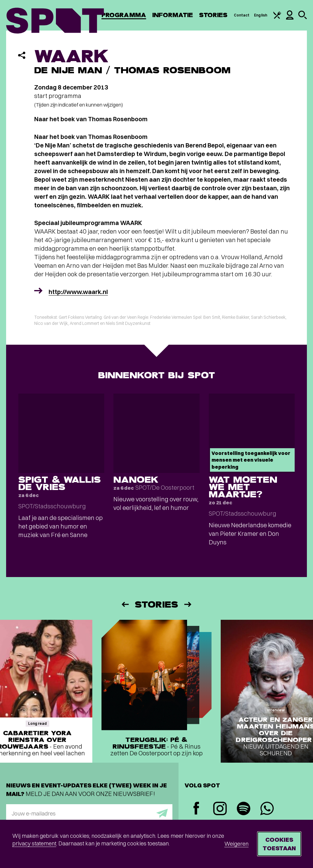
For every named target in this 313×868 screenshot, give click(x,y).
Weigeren (236, 844)
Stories (213, 15)
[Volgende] (188, 604)
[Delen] (22, 55)
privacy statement (34, 843)
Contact (242, 15)
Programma (124, 15)
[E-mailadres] (89, 813)
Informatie (173, 15)
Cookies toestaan (279, 844)
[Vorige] (125, 604)
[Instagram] (220, 809)
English (261, 15)
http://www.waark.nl (78, 292)
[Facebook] (196, 809)
